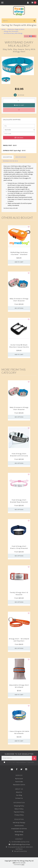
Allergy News (19, 835)
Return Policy (19, 809)
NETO (23, 865)
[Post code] (19, 134)
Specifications (21, 157)
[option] (19, 66)
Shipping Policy (19, 806)
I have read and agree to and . (19, 762)
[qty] (19, 126)
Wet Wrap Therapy (19, 823)
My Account (19, 779)
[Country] (19, 130)
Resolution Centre (19, 785)
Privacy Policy (31, 762)
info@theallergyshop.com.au (19, 844)
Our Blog (19, 795)
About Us (19, 792)
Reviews (10, 161)
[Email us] (12, 769)
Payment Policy (19, 812)
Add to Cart (19, 105)
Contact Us (19, 798)
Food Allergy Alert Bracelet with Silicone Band (19, 456)
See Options (19, 308)
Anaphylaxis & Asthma (19, 829)
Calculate (19, 138)
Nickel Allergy (19, 832)
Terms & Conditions (21, 762)
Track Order (19, 782)
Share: (30, 36)
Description (8, 157)
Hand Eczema (19, 826)
